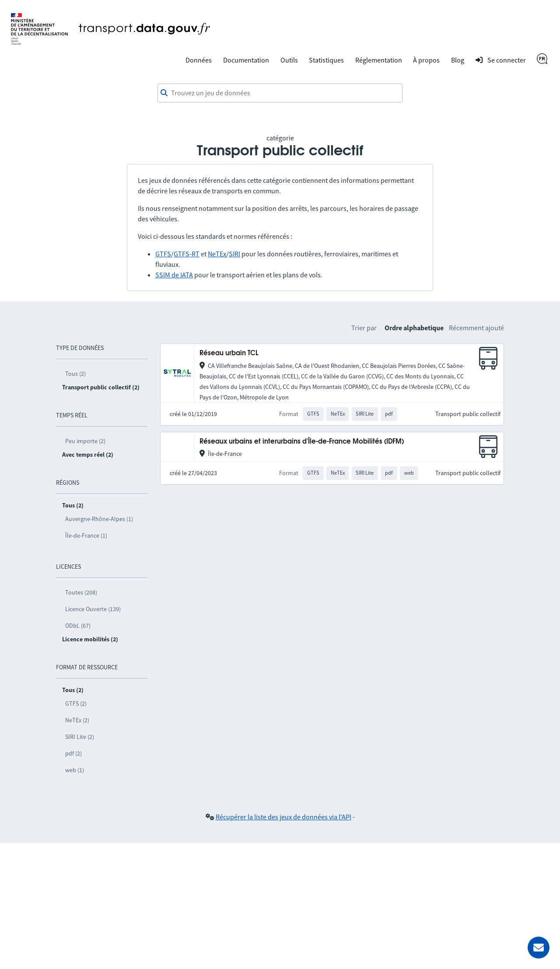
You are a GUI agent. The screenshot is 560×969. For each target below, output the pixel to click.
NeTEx (217, 254)
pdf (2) (73, 753)
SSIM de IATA (174, 275)
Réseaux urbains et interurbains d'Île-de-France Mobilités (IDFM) (302, 442)
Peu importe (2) (85, 441)
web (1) (75, 770)
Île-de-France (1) (86, 535)
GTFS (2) (76, 703)
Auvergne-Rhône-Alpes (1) (99, 519)
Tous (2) (75, 374)
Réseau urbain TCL (229, 353)
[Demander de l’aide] (539, 948)
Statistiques (326, 60)
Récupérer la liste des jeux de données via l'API (283, 817)
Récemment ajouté (476, 328)
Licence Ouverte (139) (93, 609)
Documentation (246, 60)
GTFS (163, 254)
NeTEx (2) (77, 720)
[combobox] (280, 93)
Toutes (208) (81, 592)
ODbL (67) (78, 626)
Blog (458, 60)
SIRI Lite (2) (80, 737)
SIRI (234, 254)
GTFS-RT (187, 254)
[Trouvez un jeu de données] (280, 93)
